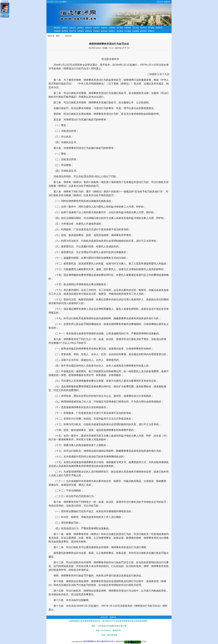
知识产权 (73, 31)
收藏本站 (167, 2)
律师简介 (65, 28)
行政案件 (96, 31)
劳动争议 (143, 28)
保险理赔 (128, 28)
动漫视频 (136, 31)
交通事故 (112, 28)
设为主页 (160, 2)
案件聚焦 (159, 28)
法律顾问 (81, 31)
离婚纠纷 (104, 28)
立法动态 (136, 28)
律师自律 (88, 31)
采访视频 (128, 31)
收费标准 (151, 31)
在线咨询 (88, 28)
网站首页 (57, 28)
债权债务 (104, 31)
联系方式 (73, 28)
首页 (58, 36)
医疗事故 (120, 28)
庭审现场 (143, 31)
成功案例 (120, 31)
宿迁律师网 (88, 641)
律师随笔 (65, 31)
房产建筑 (151, 28)
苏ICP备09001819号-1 (106, 641)
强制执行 (112, 31)
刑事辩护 (96, 28)
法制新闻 (57, 31)
